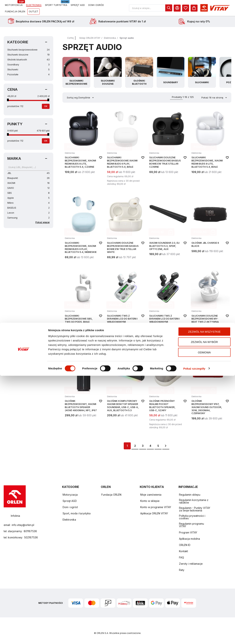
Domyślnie (85, 98)
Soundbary (28, 65)
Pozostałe (28, 74)
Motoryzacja (70, 495)
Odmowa (204, 621)
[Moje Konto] (211, 8)
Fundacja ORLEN (111, 495)
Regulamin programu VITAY (191, 525)
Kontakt (184, 551)
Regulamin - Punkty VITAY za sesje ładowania (195, 509)
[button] (184, 8)
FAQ (181, 558)
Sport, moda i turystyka (77, 514)
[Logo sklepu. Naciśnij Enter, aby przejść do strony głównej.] (21, 8)
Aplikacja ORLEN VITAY (154, 514)
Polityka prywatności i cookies (192, 517)
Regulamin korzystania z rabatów (194, 501)
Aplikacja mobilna (189, 539)
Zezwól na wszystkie (204, 600)
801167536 (30, 531)
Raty (182, 570)
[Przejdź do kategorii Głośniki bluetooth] (145, 72)
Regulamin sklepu (190, 495)
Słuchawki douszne (28, 55)
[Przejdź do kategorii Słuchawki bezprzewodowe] (77, 72)
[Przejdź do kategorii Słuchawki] (212, 72)
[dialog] (203, 8)
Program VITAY (188, 533)
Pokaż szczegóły (194, 637)
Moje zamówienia (151, 495)
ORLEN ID (185, 545)
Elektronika (110, 38)
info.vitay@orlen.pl (23, 525)
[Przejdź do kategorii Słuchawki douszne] (111, 72)
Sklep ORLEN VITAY (90, 38)
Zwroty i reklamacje (191, 564)
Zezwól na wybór (204, 610)
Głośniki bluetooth (28, 60)
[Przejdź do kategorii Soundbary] (178, 72)
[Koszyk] (228, 8)
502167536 (31, 537)
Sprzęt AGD (70, 501)
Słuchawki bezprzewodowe (28, 50)
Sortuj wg (72, 98)
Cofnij (70, 38)
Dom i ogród (70, 507)
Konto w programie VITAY (156, 507)
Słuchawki (28, 70)
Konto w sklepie (150, 501)
